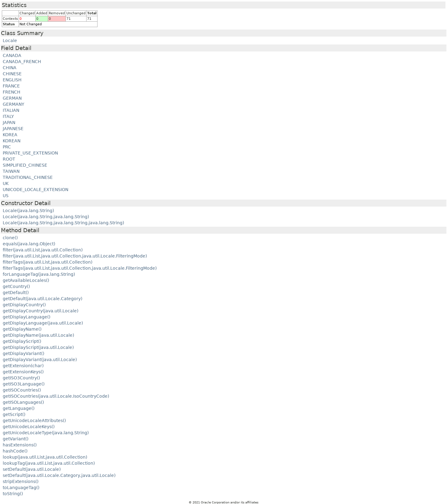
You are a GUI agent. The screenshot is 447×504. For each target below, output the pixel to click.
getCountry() (16, 286)
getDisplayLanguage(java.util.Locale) (43, 323)
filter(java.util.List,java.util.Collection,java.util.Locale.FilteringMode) (75, 256)
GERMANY (14, 104)
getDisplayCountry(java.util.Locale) (41, 311)
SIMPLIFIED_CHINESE (25, 165)
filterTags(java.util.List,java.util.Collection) (48, 262)
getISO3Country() (21, 378)
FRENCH (12, 92)
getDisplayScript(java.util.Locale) (38, 347)
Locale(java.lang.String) (28, 211)
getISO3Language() (24, 384)
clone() (10, 238)
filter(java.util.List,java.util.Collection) (43, 250)
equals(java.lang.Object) (29, 244)
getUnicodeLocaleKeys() (29, 427)
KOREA (10, 135)
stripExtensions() (21, 481)
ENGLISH (12, 80)
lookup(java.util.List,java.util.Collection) (45, 457)
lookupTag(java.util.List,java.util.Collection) (49, 463)
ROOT (9, 159)
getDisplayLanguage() (27, 317)
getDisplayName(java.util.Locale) (38, 335)
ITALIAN (11, 110)
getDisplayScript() (22, 341)
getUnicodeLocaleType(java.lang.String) (46, 433)
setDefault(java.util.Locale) (32, 469)
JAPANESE (13, 129)
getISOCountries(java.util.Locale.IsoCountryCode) (56, 396)
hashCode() (15, 451)
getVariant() (16, 439)
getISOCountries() (22, 390)
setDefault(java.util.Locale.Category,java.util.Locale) (59, 475)
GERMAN (12, 98)
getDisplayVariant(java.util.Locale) (40, 360)
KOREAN (12, 141)
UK (6, 183)
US (6, 196)
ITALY (8, 116)
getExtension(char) (23, 366)
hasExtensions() (20, 445)
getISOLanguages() (23, 402)
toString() (13, 494)
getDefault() (16, 293)
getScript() (14, 414)
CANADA (12, 55)
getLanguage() (19, 408)
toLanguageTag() (21, 488)
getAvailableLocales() (26, 280)
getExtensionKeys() (23, 372)
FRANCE (11, 86)
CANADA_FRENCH (22, 62)
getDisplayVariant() (23, 353)
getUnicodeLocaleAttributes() (34, 421)
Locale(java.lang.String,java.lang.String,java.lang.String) (63, 223)
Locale (10, 41)
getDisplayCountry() (24, 305)
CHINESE (12, 74)
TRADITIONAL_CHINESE (28, 177)
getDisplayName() (22, 329)
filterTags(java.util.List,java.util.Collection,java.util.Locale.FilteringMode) (80, 268)
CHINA (10, 68)
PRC (7, 147)
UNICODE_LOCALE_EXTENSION (35, 190)
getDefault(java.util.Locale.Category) (43, 299)
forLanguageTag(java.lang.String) (39, 274)
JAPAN (9, 122)
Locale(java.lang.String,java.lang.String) (46, 217)
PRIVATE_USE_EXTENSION (30, 153)
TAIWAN (11, 171)
